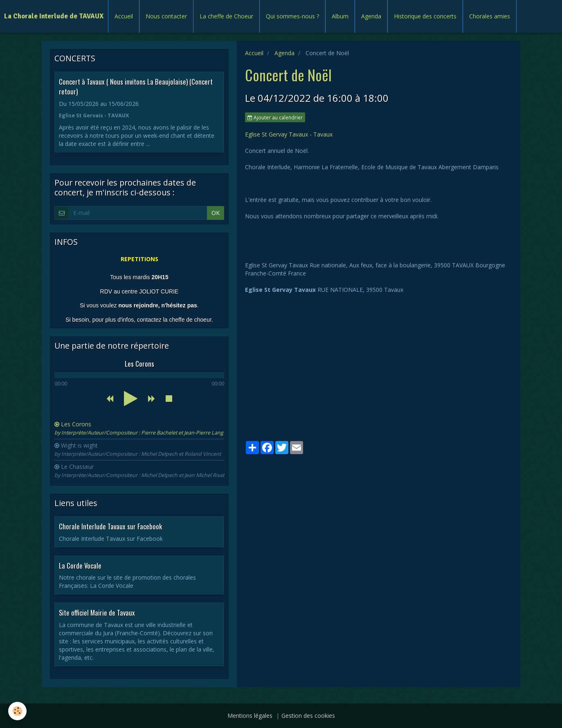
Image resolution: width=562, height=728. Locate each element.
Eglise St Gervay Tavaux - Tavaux (289, 134)
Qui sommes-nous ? (292, 16)
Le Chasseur (139, 471)
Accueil (124, 16)
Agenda (371, 16)
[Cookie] (17, 711)
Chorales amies (490, 16)
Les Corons (139, 428)
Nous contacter (166, 16)
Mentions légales (250, 716)
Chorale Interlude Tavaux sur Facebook (110, 526)
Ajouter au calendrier (275, 117)
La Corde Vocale (80, 565)
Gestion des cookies (308, 716)
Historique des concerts (425, 16)
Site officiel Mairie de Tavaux (97, 613)
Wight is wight (138, 449)
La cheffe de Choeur (226, 16)
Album (340, 16)
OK (216, 213)
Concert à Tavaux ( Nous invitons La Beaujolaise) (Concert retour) (136, 86)
